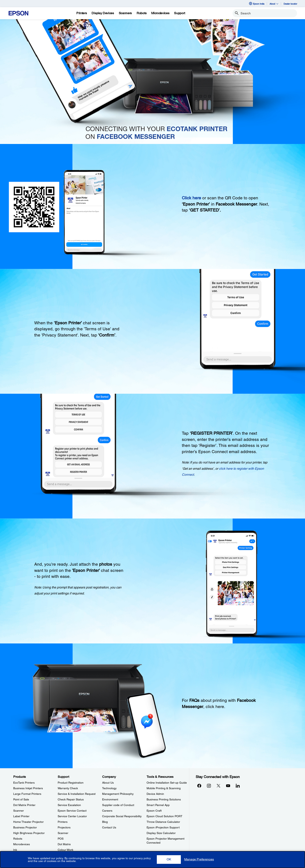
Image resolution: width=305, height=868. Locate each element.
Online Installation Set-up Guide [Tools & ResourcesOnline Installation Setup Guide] (167, 783)
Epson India (256, 4)
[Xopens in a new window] (218, 786)
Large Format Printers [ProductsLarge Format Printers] (27, 794)
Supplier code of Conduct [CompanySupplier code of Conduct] (118, 805)
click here (215, 707)
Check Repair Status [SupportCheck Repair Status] (71, 799)
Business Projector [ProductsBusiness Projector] (25, 827)
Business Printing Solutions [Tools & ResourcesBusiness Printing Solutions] (164, 799)
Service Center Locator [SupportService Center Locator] (72, 816)
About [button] (274, 4)
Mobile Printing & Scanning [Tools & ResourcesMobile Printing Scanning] (164, 788)
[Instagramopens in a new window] (209, 786)
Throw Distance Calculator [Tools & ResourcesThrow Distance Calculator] (163, 822)
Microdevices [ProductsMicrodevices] (22, 844)
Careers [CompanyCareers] (107, 811)
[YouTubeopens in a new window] (228, 786)
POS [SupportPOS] (61, 839)
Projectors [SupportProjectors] (64, 827)
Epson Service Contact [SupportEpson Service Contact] (72, 811)
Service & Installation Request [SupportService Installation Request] (77, 794)
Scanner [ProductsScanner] (19, 811)
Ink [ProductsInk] (15, 850)
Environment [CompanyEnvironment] (110, 799)
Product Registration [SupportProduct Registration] (71, 783)
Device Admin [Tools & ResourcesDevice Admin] (155, 794)
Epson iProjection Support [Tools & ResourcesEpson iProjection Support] (163, 827)
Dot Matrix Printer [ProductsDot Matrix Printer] (24, 805)
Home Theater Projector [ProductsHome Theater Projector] (28, 822)
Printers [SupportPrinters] (63, 822)
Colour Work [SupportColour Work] (65, 850)
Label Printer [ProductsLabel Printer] (21, 816)
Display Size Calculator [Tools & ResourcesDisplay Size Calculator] (161, 833)
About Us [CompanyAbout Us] (108, 783)
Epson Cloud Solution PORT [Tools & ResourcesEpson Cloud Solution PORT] (165, 816)
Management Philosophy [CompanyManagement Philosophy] (118, 794)
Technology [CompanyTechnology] (109, 788)
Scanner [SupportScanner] (63, 833)
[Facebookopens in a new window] (199, 786)
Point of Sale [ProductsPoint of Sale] (21, 799)
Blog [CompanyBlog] (105, 822)
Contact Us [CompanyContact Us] (109, 827)
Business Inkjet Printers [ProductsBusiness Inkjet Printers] (28, 788)
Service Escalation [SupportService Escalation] (69, 805)
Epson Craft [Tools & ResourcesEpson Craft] (154, 811)
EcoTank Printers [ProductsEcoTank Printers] (24, 783)
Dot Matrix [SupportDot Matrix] (64, 844)
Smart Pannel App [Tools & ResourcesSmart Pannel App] (158, 805)
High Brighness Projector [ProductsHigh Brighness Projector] (29, 833)
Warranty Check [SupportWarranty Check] (68, 788)
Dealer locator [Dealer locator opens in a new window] (290, 4)
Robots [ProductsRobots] (18, 839)
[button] (169, 860)
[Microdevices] (160, 13)
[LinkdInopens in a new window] (238, 786)
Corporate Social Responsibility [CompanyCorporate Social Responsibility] (122, 816)
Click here (191, 198)
